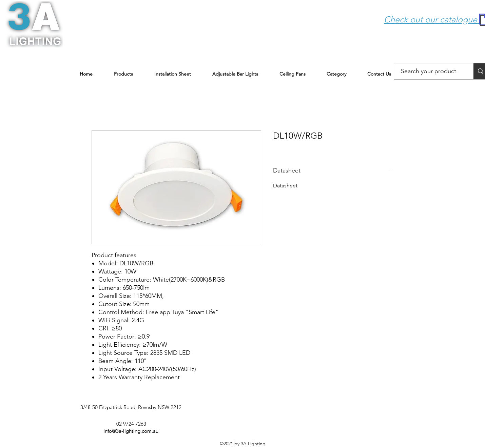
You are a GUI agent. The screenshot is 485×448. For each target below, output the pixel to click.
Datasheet (285, 186)
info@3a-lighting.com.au (131, 431)
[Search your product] (429, 72)
